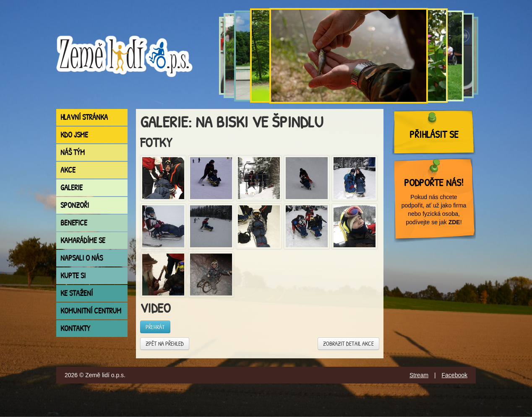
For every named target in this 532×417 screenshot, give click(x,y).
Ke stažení (77, 293)
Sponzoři (75, 205)
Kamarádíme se (83, 240)
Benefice (74, 223)
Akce (68, 170)
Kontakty (75, 328)
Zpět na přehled (165, 343)
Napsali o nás (82, 258)
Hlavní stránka (84, 117)
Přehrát (155, 327)
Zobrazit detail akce (348, 343)
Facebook (455, 375)
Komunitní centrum (91, 311)
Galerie (72, 188)
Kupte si (73, 276)
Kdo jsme (74, 135)
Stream (419, 375)
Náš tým (73, 152)
